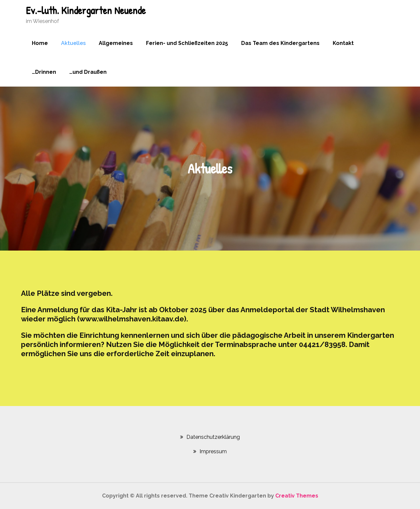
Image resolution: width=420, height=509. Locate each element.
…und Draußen (88, 72)
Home (40, 43)
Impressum (213, 451)
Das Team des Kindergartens (280, 43)
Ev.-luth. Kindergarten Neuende (86, 10)
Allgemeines (116, 43)
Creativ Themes (297, 496)
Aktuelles (73, 43)
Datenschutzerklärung (213, 437)
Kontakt (343, 43)
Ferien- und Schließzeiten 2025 (187, 43)
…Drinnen (44, 72)
